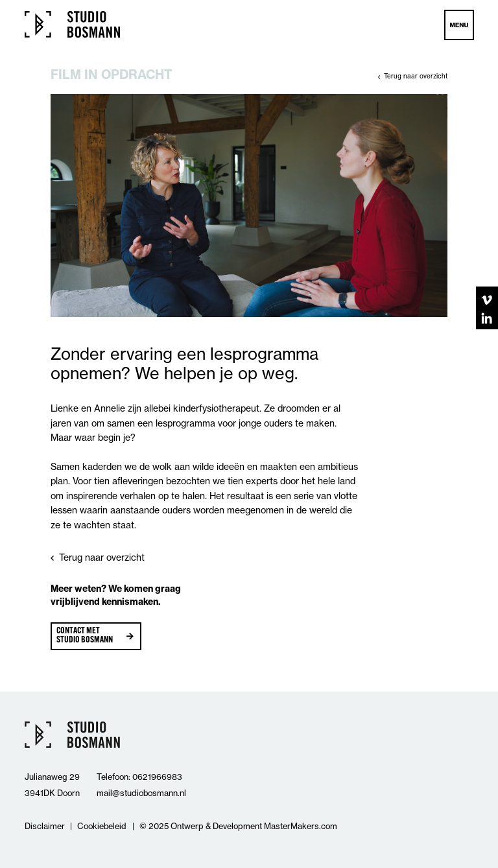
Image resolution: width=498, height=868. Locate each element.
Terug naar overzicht (416, 76)
